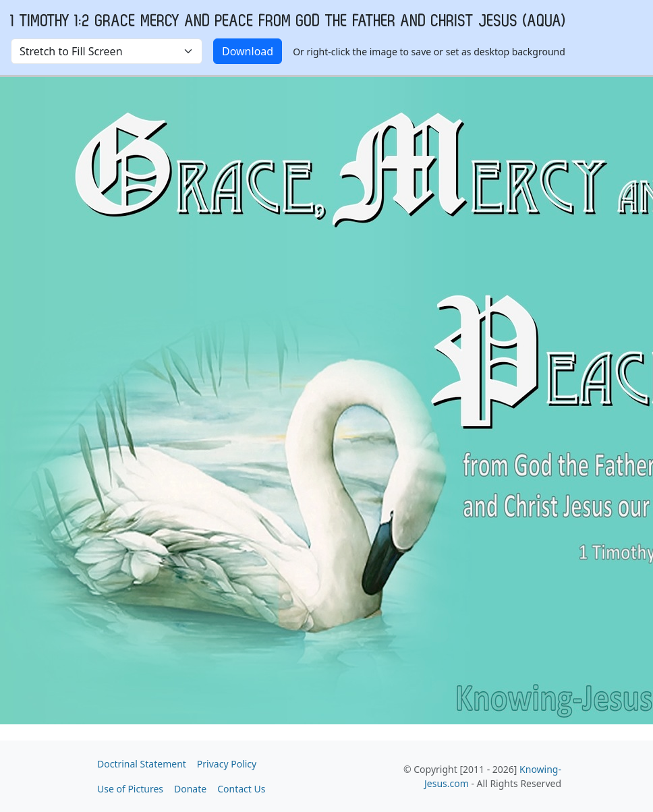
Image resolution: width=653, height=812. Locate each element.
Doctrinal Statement (142, 764)
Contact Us (241, 789)
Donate (190, 789)
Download (248, 51)
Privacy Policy (227, 764)
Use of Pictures (130, 789)
